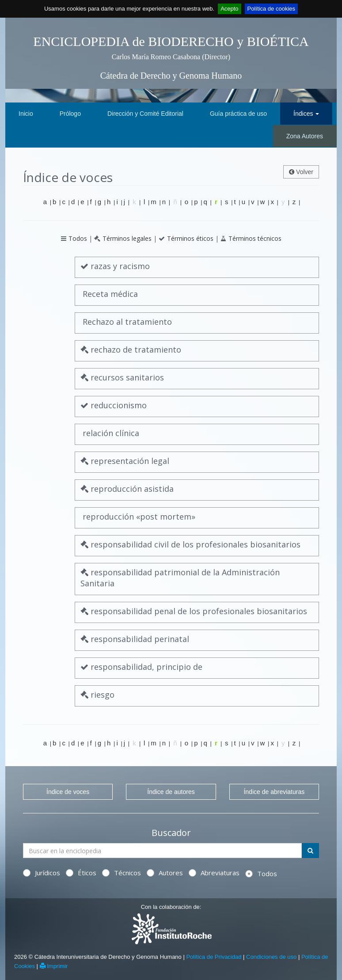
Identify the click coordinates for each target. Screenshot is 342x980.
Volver (301, 172)
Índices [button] (306, 114)
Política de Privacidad (214, 957)
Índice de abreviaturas (274, 792)
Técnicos (122, 873)
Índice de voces (68, 792)
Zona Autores (305, 136)
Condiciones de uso (271, 957)
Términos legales (127, 238)
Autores (165, 873)
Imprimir (54, 966)
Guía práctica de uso (238, 114)
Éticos (81, 873)
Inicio (26, 114)
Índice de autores (171, 792)
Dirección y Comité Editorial (145, 114)
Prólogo (70, 114)
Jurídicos (42, 873)
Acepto (229, 9)
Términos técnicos (255, 238)
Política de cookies (271, 9)
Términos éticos (190, 238)
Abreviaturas (214, 873)
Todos (78, 238)
